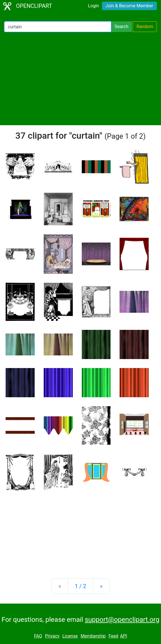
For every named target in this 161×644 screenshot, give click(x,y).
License (70, 636)
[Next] (101, 586)
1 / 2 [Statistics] (81, 586)
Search (121, 27)
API (124, 636)
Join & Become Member (129, 6)
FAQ (38, 636)
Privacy (52, 636)
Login (93, 6)
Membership (93, 636)
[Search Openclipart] (58, 27)
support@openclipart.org (122, 620)
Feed (114, 636)
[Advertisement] (81, 79)
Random (145, 27)
